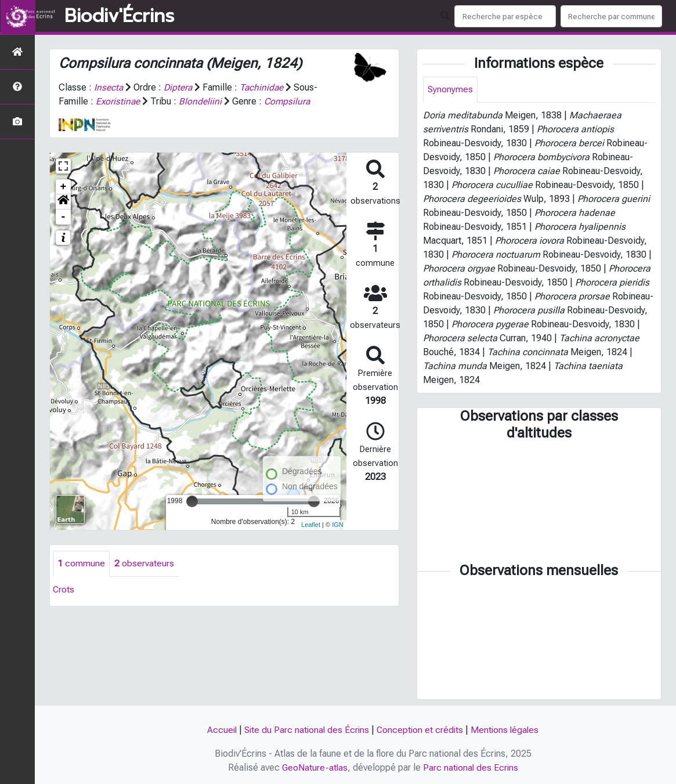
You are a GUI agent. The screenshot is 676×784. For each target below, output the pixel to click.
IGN (338, 524)
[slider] (192, 501)
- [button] (64, 216)
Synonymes (451, 90)
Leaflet (311, 524)
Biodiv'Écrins (119, 16)
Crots (64, 589)
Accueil (219, 730)
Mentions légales (508, 730)
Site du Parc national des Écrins (306, 730)
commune (81, 563)
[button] (63, 201)
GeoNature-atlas (314, 767)
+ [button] (64, 186)
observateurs (144, 563)
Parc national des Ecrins (471, 767)
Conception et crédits (421, 730)
